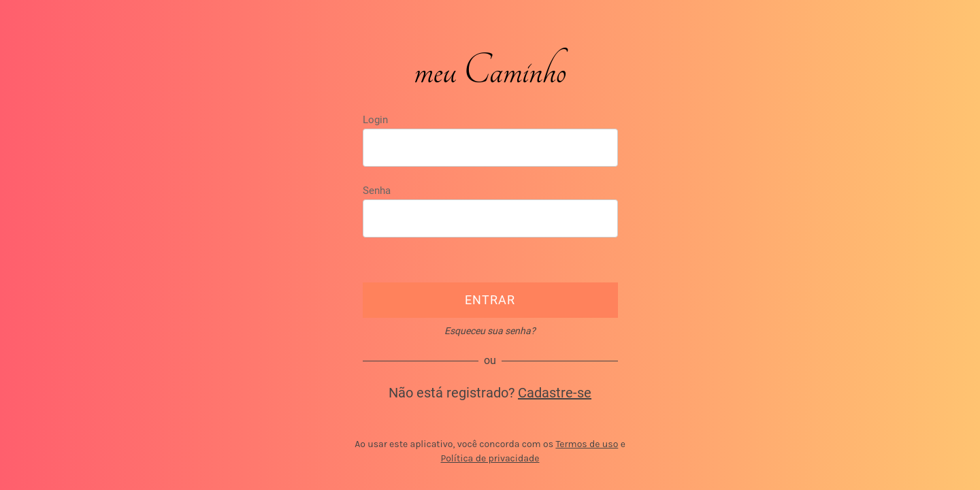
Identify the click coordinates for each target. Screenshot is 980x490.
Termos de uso (587, 444)
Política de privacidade (490, 458)
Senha (377, 191)
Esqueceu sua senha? (490, 331)
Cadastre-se (555, 393)
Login (375, 120)
